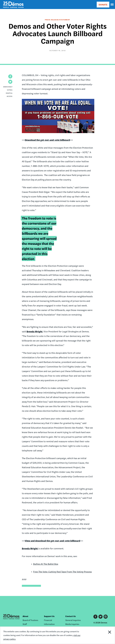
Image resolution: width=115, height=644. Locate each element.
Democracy (8, 87)
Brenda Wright (34, 331)
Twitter (101, 617)
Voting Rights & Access (9, 93)
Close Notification (104, 635)
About (25, 616)
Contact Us (71, 616)
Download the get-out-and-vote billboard (47, 140)
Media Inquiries (72, 624)
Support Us (49, 616)
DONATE (103, 4)
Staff (25, 624)
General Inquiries (73, 620)
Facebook (95, 617)
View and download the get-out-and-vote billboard (52, 541)
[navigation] (112, 5)
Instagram (106, 617)
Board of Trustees (30, 620)
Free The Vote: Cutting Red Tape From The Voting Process (62, 572)
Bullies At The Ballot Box (46, 564)
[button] (10, 76)
